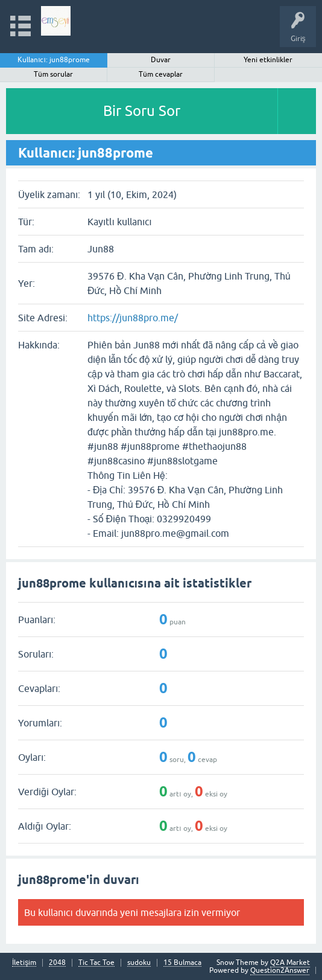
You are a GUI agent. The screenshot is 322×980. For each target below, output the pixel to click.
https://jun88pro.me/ (133, 318)
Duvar (161, 60)
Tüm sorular (53, 74)
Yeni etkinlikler (268, 60)
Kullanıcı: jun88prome (54, 60)
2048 (57, 963)
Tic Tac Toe (96, 963)
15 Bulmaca (182, 963)
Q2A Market (290, 962)
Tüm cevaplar (161, 74)
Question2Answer (280, 970)
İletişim (24, 963)
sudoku (139, 963)
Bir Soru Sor (142, 111)
